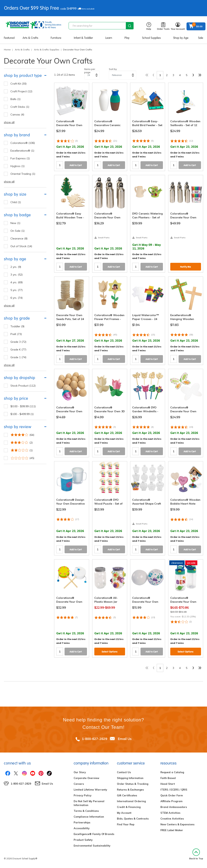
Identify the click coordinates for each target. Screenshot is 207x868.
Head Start (168, 784)
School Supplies (151, 38)
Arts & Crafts (30, 38)
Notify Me (186, 267)
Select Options (110, 652)
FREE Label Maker (172, 830)
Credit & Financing (129, 807)
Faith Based (168, 778)
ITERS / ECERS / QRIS (174, 790)
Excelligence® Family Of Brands (94, 834)
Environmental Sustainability (92, 846)
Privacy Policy (83, 795)
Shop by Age (181, 38)
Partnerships (82, 822)
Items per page (90, 71)
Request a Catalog (172, 772)
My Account (124, 813)
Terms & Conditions (86, 811)
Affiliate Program (171, 801)
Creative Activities (172, 819)
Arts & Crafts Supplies (47, 50)
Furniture (56, 38)
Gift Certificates (127, 795)
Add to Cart (76, 165)
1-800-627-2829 (94, 739)
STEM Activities (170, 813)
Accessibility (82, 828)
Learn (109, 38)
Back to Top (196, 854)
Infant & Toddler (83, 38)
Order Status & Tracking (133, 784)
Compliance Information (89, 817)
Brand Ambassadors (174, 807)
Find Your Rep (126, 824)
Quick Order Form (172, 795)
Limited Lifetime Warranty (90, 790)
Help (149, 26)
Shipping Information (130, 778)
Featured (9, 38)
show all (9, 122)
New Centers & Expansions (177, 824)
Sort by (113, 69)
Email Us (125, 739)
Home (7, 50)
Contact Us (124, 772)
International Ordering (131, 801)
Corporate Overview (86, 778)
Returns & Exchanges (130, 790)
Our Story (80, 772)
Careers (79, 784)
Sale (201, 38)
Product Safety (83, 840)
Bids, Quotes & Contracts (133, 819)
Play (127, 38)
